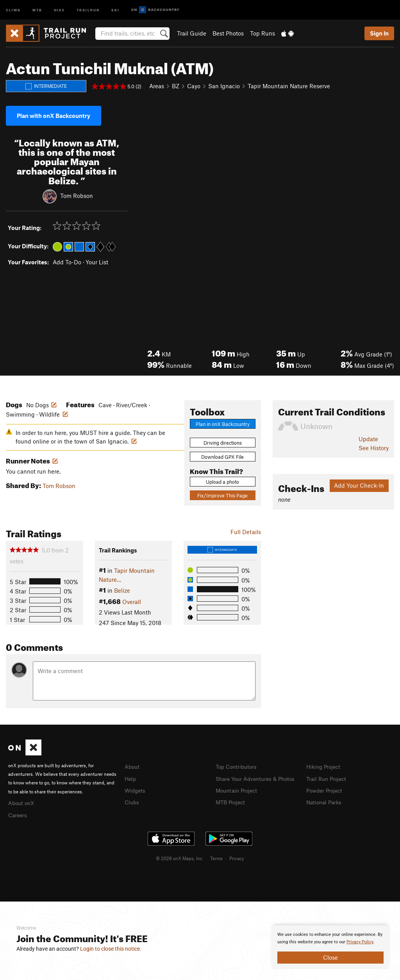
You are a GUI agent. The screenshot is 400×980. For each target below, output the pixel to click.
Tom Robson (77, 195)
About (133, 766)
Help (131, 778)
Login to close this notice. (111, 949)
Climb (13, 10)
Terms (216, 857)
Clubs (132, 801)
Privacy (237, 857)
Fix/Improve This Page (222, 495)
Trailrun (88, 10)
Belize (122, 590)
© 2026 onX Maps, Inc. (180, 857)
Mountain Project (238, 798)
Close (330, 957)
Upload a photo (222, 482)
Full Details (246, 532)
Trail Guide (192, 33)
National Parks (325, 801)
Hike (59, 10)
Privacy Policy (360, 942)
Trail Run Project (328, 778)
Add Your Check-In (359, 485)
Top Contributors (238, 766)
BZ (176, 86)
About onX (22, 802)
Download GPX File (222, 457)
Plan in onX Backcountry (223, 424)
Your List (97, 262)
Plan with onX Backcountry (54, 116)
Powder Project (326, 789)
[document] (330, 947)
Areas (157, 86)
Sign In (379, 33)
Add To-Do (67, 262)
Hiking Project (325, 766)
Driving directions (223, 443)
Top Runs (262, 33)
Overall (132, 602)
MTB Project (232, 810)
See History (374, 448)
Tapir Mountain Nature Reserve (289, 86)
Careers (18, 814)
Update (368, 439)
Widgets (136, 789)
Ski (115, 10)
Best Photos (228, 33)
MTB (37, 10)
